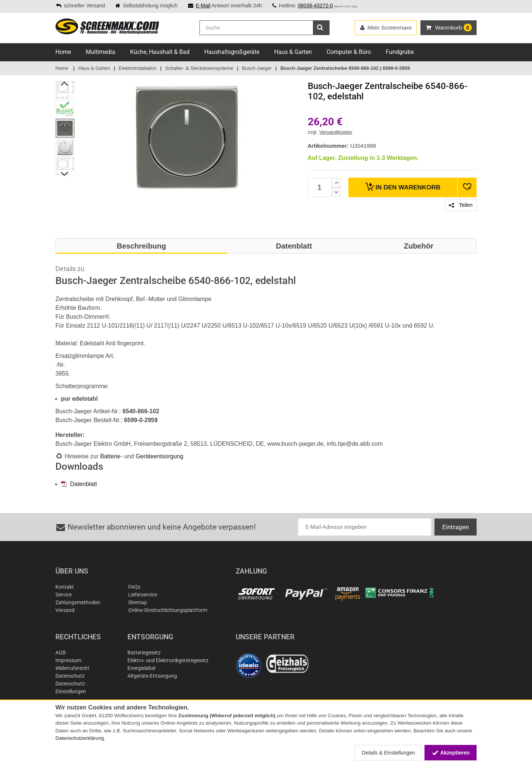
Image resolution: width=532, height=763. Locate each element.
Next (65, 174)
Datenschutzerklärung (80, 738)
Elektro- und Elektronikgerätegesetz (168, 660)
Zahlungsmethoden (78, 602)
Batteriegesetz (144, 653)
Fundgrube (400, 52)
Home (63, 52)
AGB (61, 653)
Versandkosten (336, 132)
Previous (65, 83)
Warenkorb (403, 187)
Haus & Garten (293, 52)
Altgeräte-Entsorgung (152, 676)
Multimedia (100, 52)
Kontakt (65, 587)
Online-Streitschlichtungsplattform (168, 610)
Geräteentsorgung (159, 456)
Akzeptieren (451, 753)
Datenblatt (79, 484)
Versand (65, 610)
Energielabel (141, 668)
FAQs (134, 587)
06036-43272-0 (315, 6)
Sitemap (138, 602)
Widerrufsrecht (72, 668)
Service (64, 595)
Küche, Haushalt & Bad (160, 52)
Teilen (461, 205)
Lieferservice (143, 595)
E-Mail (203, 6)
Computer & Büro (349, 52)
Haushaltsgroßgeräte (232, 52)
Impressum (68, 660)
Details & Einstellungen (388, 753)
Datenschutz (70, 676)
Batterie (110, 456)
